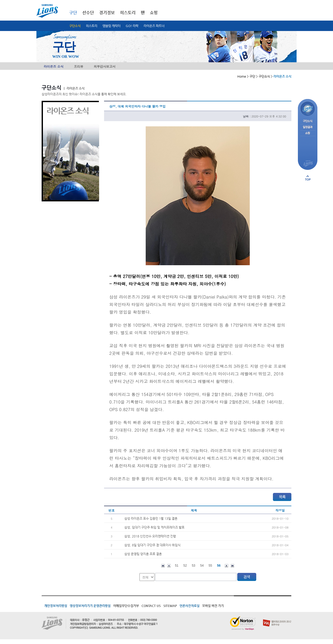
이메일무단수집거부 (126, 606)
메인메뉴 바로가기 (0, 0)
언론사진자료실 (190, 606)
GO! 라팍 (132, 26)
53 (193, 566)
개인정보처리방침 (56, 606)
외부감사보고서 (105, 66)
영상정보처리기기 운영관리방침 (90, 606)
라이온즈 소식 (54, 66)
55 (210, 566)
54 (202, 566)
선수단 (88, 13)
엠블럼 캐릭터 (111, 26)
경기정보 (107, 13)
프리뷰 (79, 66)
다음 (226, 566)
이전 (169, 566)
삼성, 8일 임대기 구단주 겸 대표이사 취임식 (152, 545)
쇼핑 (154, 13)
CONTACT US (151, 606)
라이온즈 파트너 (154, 26)
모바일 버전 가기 (213, 606)
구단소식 (75, 26)
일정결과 (308, 127)
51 (177, 566)
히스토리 (92, 26)
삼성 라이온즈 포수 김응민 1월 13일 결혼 (151, 518)
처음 (163, 566)
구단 (73, 13)
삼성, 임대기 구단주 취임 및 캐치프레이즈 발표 (154, 527)
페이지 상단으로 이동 (308, 178)
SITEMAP (170, 606)
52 (185, 566)
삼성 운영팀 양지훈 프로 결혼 (143, 554)
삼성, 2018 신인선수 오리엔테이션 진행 (150, 536)
